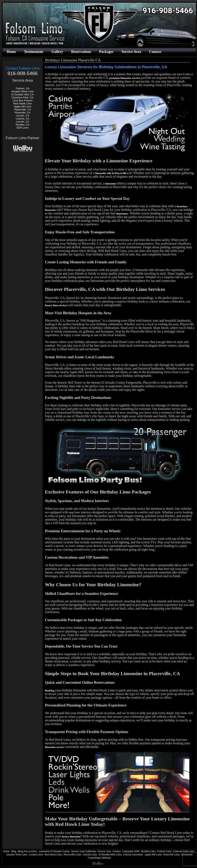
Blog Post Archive (27, 851)
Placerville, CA (23, 110)
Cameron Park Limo (184, 851)
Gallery (57, 52)
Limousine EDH (131, 851)
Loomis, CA (22, 119)
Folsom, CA (23, 88)
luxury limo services (56, 305)
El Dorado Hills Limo (110, 854)
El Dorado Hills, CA (22, 94)
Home (11, 52)
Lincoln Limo (90, 854)
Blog (14, 851)
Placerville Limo (72, 854)
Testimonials (34, 52)
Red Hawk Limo (23, 103)
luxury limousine (71, 837)
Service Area (131, 52)
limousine (111, 184)
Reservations (81, 52)
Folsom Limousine (133, 854)
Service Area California (84, 851)
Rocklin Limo (148, 851)
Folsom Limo (164, 851)
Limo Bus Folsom (23, 100)
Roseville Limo (172, 854)
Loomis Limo (36, 854)
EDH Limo (22, 128)
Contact (155, 52)
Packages (106, 52)
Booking (50, 690)
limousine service (54, 747)
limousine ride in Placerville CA (113, 173)
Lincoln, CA (23, 116)
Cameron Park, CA (22, 97)
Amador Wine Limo (23, 91)
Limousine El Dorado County (54, 851)
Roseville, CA (23, 113)
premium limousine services (125, 78)
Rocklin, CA (23, 125)
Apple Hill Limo (23, 107)
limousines (122, 214)
